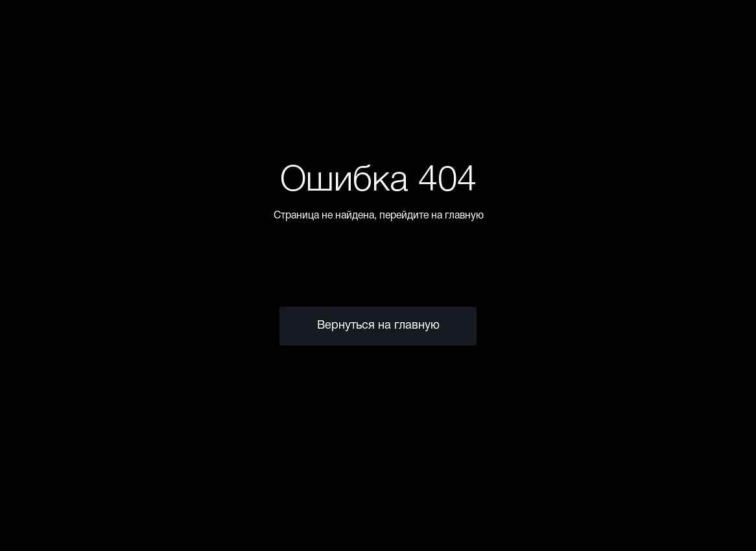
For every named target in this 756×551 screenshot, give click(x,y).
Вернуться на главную (378, 326)
